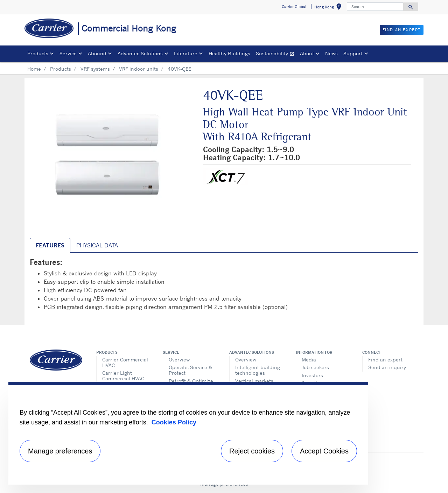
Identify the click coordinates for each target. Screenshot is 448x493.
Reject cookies (252, 451)
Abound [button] (97, 53)
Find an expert (385, 360)
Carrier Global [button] (294, 7)
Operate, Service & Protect (190, 370)
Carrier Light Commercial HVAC (123, 376)
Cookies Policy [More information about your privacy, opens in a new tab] (174, 422)
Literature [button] (186, 53)
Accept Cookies (324, 451)
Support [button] (353, 53)
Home (34, 69)
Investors (312, 375)
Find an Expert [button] (402, 30)
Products (61, 69)
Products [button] (38, 53)
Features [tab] (50, 245)
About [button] (307, 53)
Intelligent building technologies (258, 370)
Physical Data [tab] (97, 245)
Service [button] (68, 53)
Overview (179, 360)
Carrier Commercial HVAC (125, 362)
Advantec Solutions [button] (140, 53)
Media (309, 360)
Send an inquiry (387, 367)
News (331, 53)
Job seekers (315, 367)
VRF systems (95, 69)
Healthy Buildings (229, 53)
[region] (188, 433)
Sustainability (276, 54)
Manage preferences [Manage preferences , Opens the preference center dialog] (60, 451)
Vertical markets (254, 381)
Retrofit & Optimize (191, 381)
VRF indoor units (139, 69)
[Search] (375, 7)
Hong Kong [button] (329, 8)
